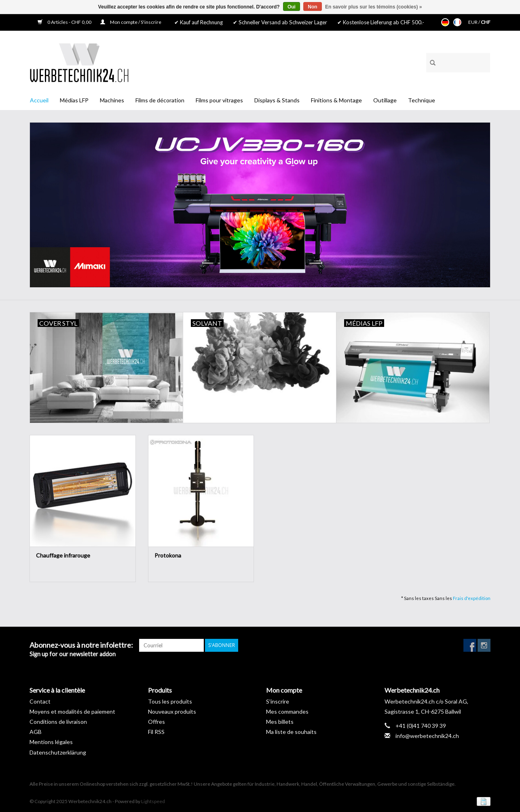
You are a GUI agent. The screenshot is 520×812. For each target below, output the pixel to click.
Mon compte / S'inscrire (131, 22)
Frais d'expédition (472, 598)
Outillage (385, 100)
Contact (40, 701)
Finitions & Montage (336, 100)
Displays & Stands (277, 100)
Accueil (39, 100)
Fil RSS (156, 732)
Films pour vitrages (219, 100)
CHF (486, 22)
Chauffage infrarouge (63, 555)
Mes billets (280, 722)
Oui (292, 7)
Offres (156, 722)
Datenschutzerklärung (58, 752)
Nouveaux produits (172, 711)
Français (457, 22)
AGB (36, 732)
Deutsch (445, 22)
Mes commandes (287, 711)
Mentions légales (51, 742)
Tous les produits (170, 701)
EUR (473, 22)
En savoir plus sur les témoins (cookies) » (373, 7)
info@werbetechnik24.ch (427, 736)
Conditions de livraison (58, 722)
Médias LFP (74, 100)
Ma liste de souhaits (291, 732)
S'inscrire (278, 701)
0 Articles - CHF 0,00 (65, 22)
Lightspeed (153, 801)
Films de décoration (160, 100)
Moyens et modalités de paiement (72, 711)
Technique (422, 100)
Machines (112, 100)
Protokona (168, 555)
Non (312, 7)
